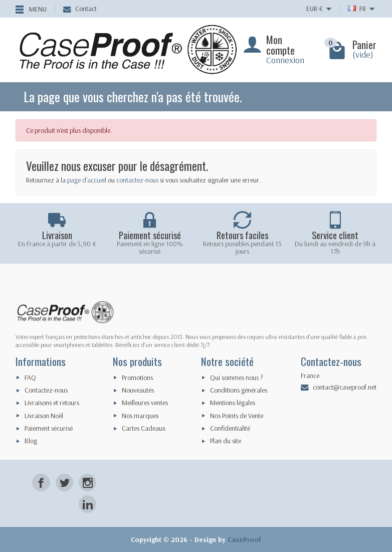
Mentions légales (233, 403)
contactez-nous (137, 180)
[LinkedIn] (87, 504)
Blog (31, 441)
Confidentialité (230, 428)
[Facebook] (41, 483)
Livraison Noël (44, 416)
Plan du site (226, 441)
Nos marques (140, 416)
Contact (80, 9)
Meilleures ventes (145, 403)
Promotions (137, 378)
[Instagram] (87, 483)
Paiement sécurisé (49, 428)
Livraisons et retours (52, 403)
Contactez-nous (46, 390)
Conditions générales (239, 390)
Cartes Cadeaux (144, 428)
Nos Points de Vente (237, 416)
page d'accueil (87, 180)
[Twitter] (64, 483)
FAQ (30, 378)
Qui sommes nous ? (237, 378)
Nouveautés (138, 390)
